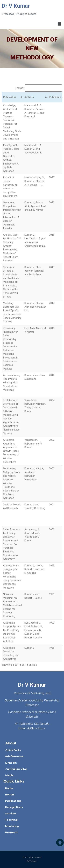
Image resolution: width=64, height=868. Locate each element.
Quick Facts (13, 750)
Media (9, 775)
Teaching (11, 820)
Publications (13, 801)
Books (9, 788)
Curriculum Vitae (16, 769)
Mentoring (12, 826)
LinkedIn (11, 763)
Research (11, 832)
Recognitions (14, 807)
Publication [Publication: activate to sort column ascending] (10, 97)
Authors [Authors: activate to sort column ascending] (29, 97)
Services (11, 813)
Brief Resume (14, 756)
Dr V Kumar (16, 6)
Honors (10, 795)
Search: (38, 88)
